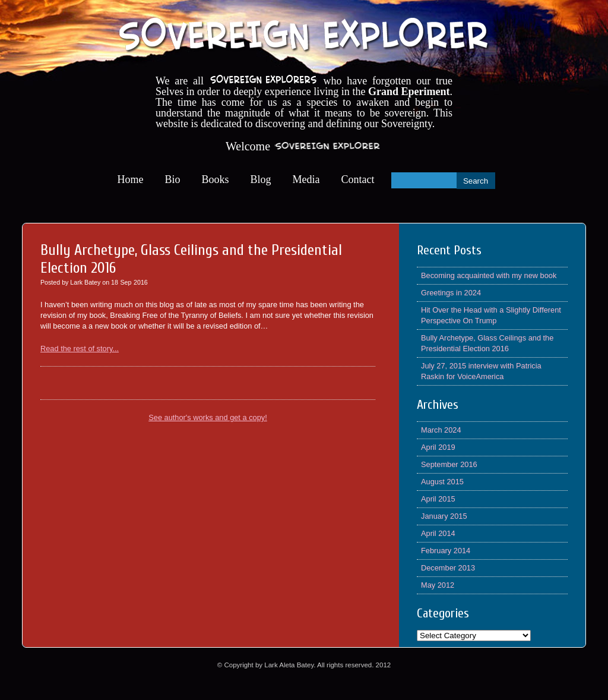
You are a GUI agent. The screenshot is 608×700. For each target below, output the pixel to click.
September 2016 (449, 464)
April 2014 (438, 533)
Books (216, 179)
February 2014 (446, 551)
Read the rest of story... (80, 349)
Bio (173, 179)
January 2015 (444, 516)
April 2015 (438, 499)
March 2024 (441, 430)
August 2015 (442, 482)
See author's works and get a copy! (208, 417)
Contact (358, 179)
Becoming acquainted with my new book (489, 275)
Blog (261, 179)
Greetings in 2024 (451, 293)
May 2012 (438, 585)
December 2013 (448, 568)
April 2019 (438, 447)
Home (131, 179)
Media (306, 179)
